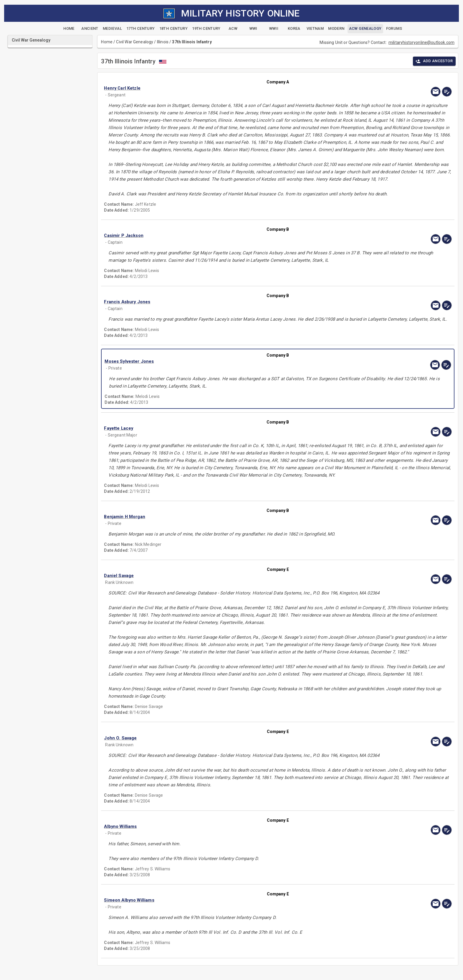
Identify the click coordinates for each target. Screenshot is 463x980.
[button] (226, 88)
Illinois (163, 42)
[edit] (447, 92)
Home (107, 42)
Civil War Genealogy (135, 42)
